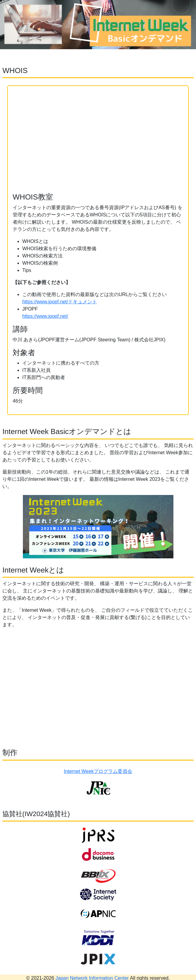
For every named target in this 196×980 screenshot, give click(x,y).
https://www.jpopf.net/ (45, 316)
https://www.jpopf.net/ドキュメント (60, 302)
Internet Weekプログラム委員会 (98, 771)
